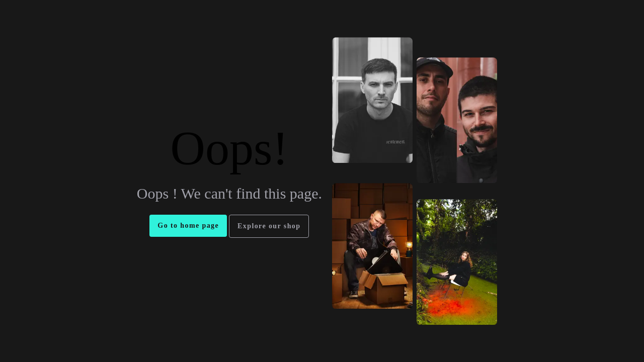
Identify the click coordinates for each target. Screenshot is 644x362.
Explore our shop (269, 226)
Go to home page (188, 225)
